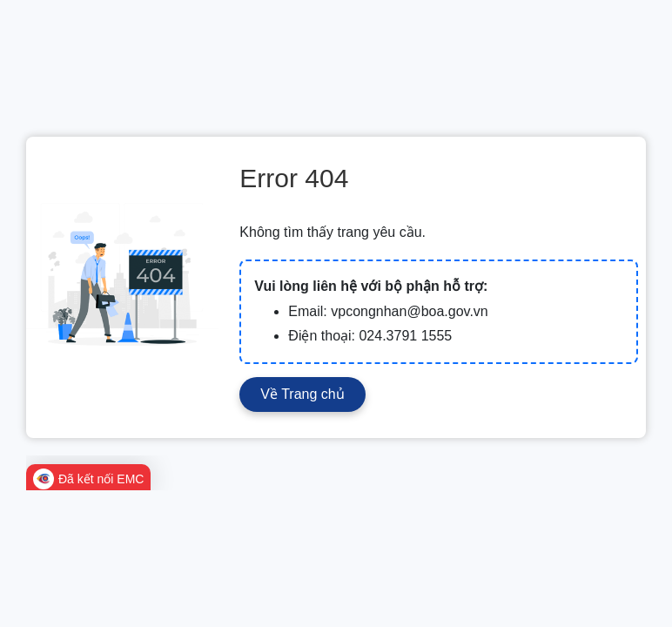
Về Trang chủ (302, 394)
